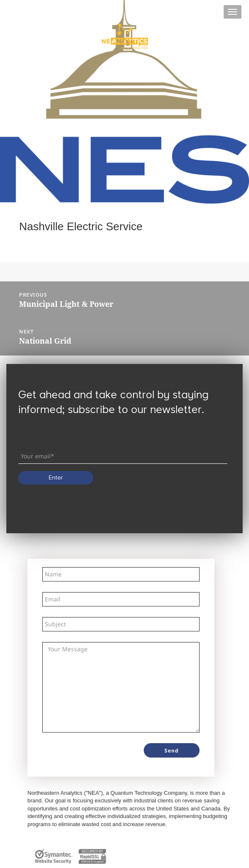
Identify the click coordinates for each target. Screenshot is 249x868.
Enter (56, 478)
